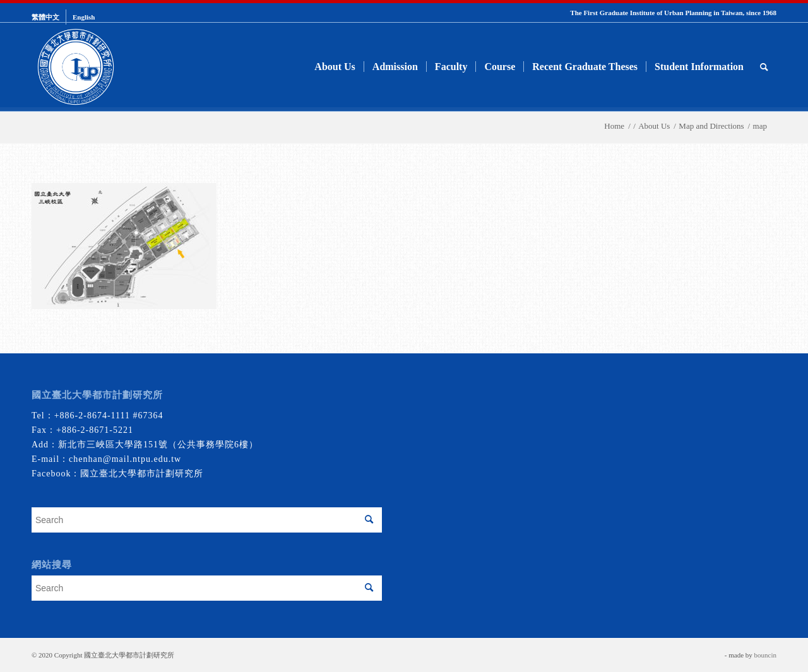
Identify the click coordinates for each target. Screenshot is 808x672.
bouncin (765, 655)
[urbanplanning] (76, 67)
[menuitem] (49, 17)
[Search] (764, 67)
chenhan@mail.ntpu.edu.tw (125, 459)
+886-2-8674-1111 (92, 416)
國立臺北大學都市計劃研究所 (142, 474)
